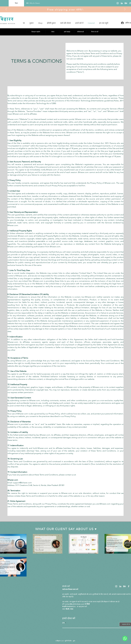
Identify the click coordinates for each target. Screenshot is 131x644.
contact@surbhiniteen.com (75, 604)
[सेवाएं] (53, 32)
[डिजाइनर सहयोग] (36, 32)
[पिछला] (6, 9)
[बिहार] (16, 3)
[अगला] (125, 9)
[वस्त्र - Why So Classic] (33, 3)
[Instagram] (118, 3)
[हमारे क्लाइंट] (67, 32)
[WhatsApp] (125, 638)
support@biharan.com (22, 483)
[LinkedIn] (122, 3)
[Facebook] (129, 586)
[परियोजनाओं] (80, 32)
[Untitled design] (126, 3)
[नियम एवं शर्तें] (95, 32)
